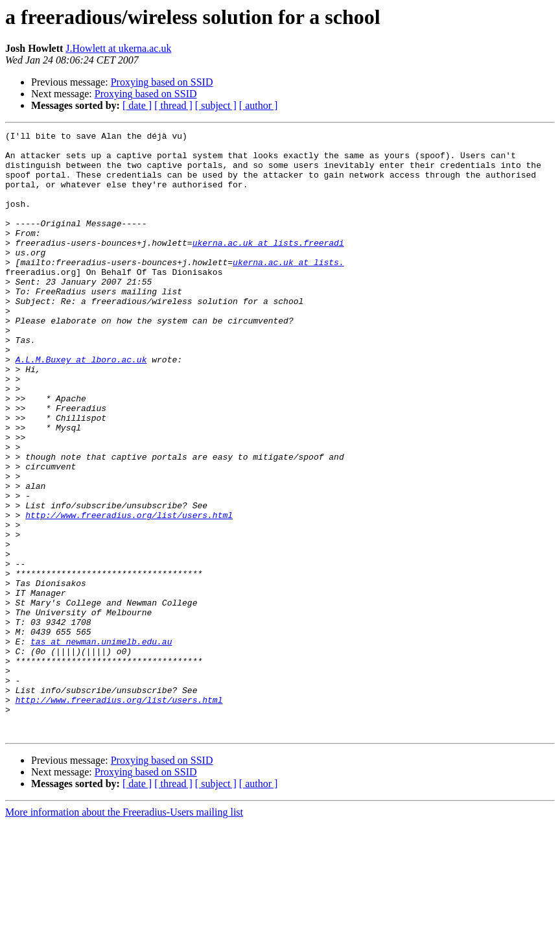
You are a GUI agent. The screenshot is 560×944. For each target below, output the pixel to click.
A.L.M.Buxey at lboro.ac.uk (81, 406)
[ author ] (259, 105)
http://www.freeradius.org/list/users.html (129, 593)
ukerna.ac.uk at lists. (288, 289)
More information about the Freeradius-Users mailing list (124, 933)
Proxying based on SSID (162, 82)
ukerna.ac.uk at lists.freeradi (268, 266)
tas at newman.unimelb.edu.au (101, 744)
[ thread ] (173, 105)
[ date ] (137, 105)
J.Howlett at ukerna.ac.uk (118, 48)
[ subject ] (216, 105)
